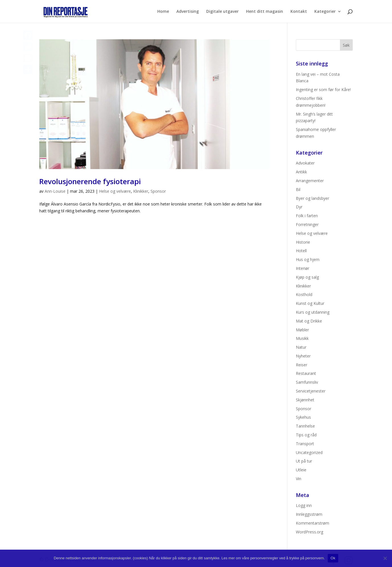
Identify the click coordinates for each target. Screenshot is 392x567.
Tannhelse (305, 426)
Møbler (302, 330)
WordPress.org (310, 532)
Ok (333, 558)
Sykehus (303, 417)
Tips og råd (306, 435)
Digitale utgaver (222, 12)
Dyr (299, 207)
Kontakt (299, 12)
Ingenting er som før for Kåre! (323, 90)
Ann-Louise (55, 191)
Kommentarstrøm (312, 523)
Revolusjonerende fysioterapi (90, 181)
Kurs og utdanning (313, 312)
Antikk (301, 172)
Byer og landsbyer (312, 198)
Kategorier (325, 12)
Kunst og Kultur (310, 303)
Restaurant (306, 373)
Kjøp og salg (307, 277)
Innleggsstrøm (309, 514)
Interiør (303, 268)
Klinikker (141, 191)
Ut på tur (304, 461)
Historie (303, 242)
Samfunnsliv (307, 382)
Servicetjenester (311, 391)
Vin (299, 479)
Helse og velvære (115, 191)
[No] (385, 558)
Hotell (301, 251)
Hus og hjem (308, 259)
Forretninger (307, 224)
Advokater (305, 163)
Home (163, 12)
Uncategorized (309, 452)
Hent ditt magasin (265, 12)
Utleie (301, 470)
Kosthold (304, 294)
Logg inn (304, 505)
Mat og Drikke (309, 321)
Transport (305, 444)
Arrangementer (310, 181)
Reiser (302, 365)
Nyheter (303, 356)
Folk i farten (307, 216)
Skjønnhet (305, 400)
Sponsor (158, 191)
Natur (301, 347)
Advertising (188, 12)
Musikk (302, 338)
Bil (298, 189)
